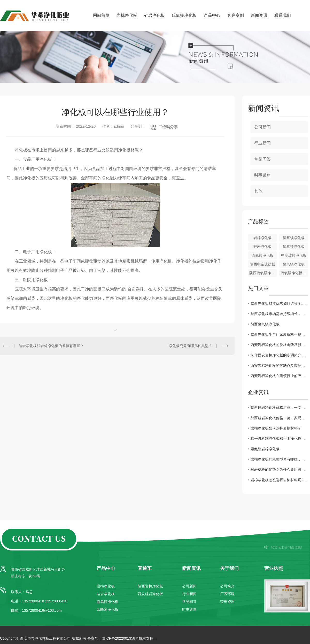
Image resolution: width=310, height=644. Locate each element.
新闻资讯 (259, 15)
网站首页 (101, 15)
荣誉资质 (227, 602)
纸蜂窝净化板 (107, 609)
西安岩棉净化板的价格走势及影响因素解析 (279, 345)
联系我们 (283, 15)
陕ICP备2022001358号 (120, 638)
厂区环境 (227, 594)
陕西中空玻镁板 (262, 264)
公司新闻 (262, 127)
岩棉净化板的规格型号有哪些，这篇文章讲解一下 (279, 459)
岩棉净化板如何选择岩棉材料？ (276, 428)
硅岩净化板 (154, 15)
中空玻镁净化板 (294, 255)
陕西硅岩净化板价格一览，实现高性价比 (279, 418)
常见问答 (262, 159)
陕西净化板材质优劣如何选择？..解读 (279, 303)
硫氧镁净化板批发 (294, 273)
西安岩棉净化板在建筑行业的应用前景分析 (279, 376)
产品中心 (212, 15)
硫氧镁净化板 (184, 15)
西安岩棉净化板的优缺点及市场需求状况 (279, 365)
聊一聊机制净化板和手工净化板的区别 (279, 439)
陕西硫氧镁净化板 (263, 273)
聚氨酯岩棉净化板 (265, 449)
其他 (258, 191)
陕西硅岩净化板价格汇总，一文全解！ (279, 408)
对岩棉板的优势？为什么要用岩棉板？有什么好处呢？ (279, 470)
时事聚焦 (262, 175)
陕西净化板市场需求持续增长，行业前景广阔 (279, 314)
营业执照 (274, 568)
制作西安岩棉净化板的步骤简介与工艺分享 (279, 355)
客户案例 (236, 15)
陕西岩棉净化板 (150, 586)
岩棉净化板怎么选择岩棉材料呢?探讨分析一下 (279, 480)
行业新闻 (262, 143)
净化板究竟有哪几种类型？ (190, 346)
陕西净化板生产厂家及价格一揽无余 (279, 334)
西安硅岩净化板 (150, 594)
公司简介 (227, 586)
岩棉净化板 (127, 15)
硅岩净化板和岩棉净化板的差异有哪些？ (51, 346)
